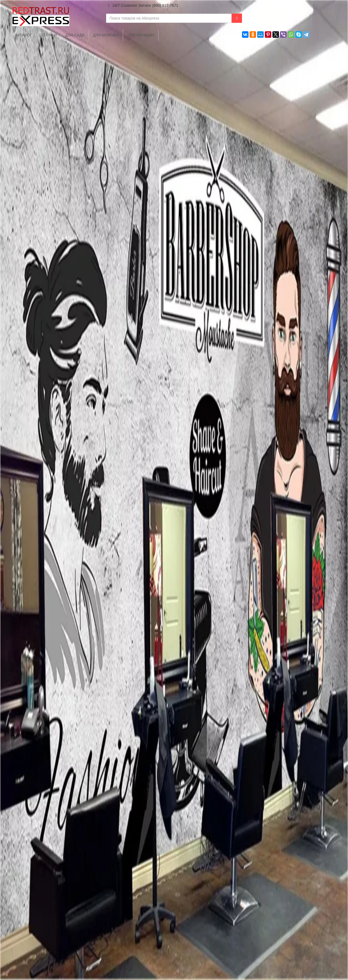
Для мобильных (154, 958)
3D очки (49, 35)
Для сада (75, 35)
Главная (92, 958)
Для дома (191, 958)
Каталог (119, 958)
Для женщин (141, 35)
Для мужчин (106, 35)
